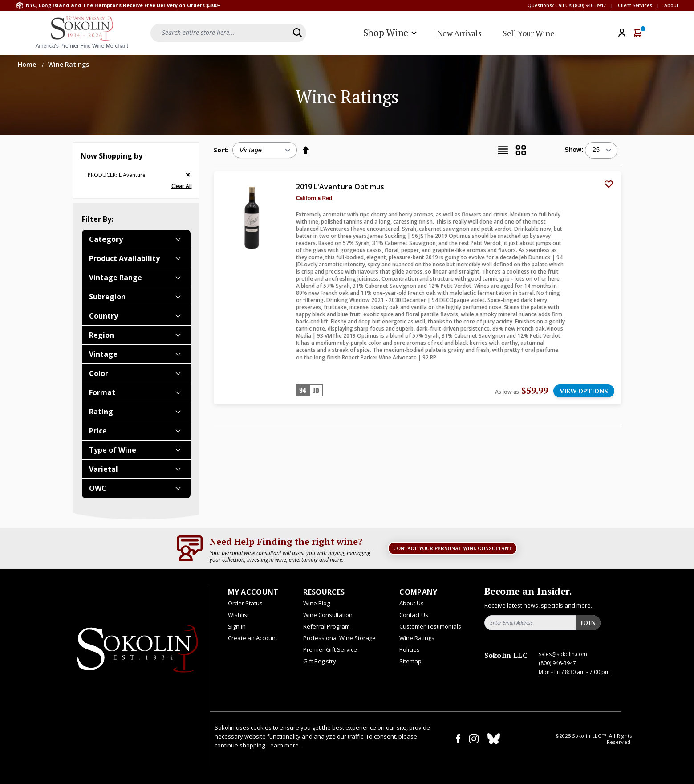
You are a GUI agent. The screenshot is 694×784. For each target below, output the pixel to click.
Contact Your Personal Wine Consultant (453, 548)
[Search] (297, 33)
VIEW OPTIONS (584, 391)
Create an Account (253, 638)
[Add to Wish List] (609, 184)
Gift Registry (320, 661)
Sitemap (410, 661)
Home (28, 64)
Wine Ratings (417, 638)
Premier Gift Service (330, 649)
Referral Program (327, 626)
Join (588, 623)
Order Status (245, 603)
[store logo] (82, 33)
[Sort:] (265, 150)
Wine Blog (317, 603)
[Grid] (521, 150)
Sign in (237, 626)
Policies (410, 649)
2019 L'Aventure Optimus (340, 187)
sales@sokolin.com (563, 654)
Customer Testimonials (430, 626)
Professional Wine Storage (339, 638)
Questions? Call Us (550, 5)
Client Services (635, 5)
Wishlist (238, 615)
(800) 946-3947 (589, 5)
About (671, 5)
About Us (412, 603)
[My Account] (622, 33)
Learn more (283, 745)
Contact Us (414, 615)
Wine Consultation (328, 615)
